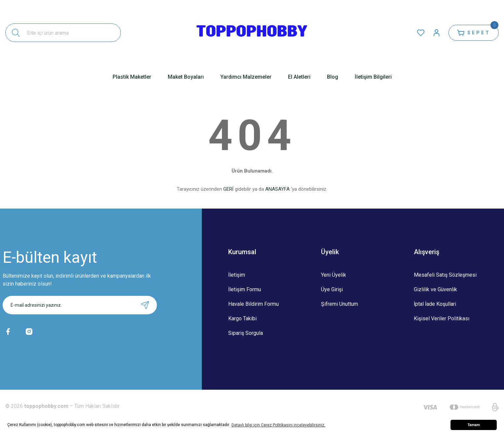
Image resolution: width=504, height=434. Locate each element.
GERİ (228, 189)
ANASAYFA (277, 189)
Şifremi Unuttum (340, 304)
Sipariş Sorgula (246, 333)
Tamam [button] (474, 425)
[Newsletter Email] (80, 305)
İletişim (237, 275)
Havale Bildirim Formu (253, 304)
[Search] (63, 33)
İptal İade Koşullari (435, 304)
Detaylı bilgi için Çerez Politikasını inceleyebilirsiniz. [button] (278, 425)
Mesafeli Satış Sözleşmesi (445, 275)
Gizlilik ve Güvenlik (435, 289)
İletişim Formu (245, 289)
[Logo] (252, 33)
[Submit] (145, 305)
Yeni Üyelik (334, 275)
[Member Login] (437, 33)
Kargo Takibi (242, 318)
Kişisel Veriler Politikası (442, 318)
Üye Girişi (332, 289)
